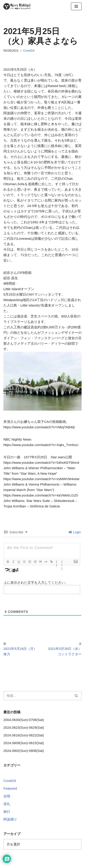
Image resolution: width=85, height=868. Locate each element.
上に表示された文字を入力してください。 (36, 582)
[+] (62, 562)
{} (57, 562)
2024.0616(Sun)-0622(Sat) (24, 735)
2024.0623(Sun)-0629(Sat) (24, 727)
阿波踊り (10, 819)
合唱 (7, 796)
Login (75, 532)
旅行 (7, 812)
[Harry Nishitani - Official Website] (17, 6)
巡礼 (7, 804)
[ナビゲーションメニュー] (76, 6)
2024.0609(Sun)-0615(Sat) (24, 743)
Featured (10, 788)
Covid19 (29, 51)
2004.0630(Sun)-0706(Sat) (24, 720)
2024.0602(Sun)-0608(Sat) (24, 751)
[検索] (37, 696)
